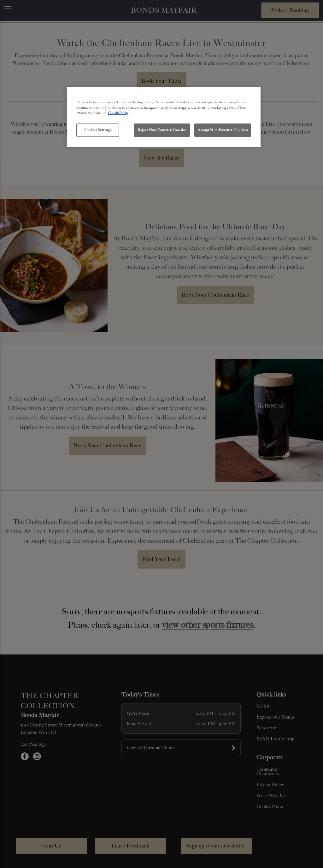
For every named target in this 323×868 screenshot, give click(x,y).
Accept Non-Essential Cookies (223, 130)
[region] (164, 117)
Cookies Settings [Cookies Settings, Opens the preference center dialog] (97, 130)
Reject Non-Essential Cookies (162, 130)
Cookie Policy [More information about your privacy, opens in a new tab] (118, 113)
